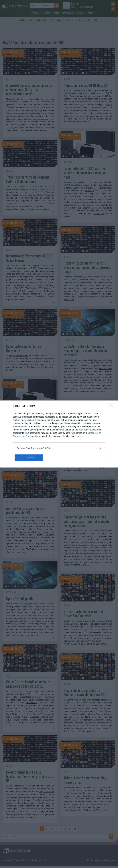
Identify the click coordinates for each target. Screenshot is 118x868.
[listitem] (59, 448)
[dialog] (59, 434)
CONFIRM (29, 457)
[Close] (112, 406)
